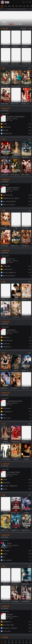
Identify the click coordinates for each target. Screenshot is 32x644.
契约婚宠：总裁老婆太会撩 (6, 317)
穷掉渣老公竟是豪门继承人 (26, 246)
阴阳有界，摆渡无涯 (6, 530)
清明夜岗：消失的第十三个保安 (16, 530)
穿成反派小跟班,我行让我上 (6, 157)
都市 (20, 6)
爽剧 (13, 6)
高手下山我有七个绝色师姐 (26, 228)
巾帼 (16, 228)
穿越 (9, 6)
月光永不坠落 (6, 601)
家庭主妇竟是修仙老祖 (6, 246)
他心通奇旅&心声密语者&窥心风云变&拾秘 (16, 601)
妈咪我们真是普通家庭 (26, 388)
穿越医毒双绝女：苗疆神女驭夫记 (26, 157)
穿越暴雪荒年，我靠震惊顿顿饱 (16, 157)
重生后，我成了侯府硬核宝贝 (6, 86)
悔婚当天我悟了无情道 (16, 64)
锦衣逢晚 (26, 459)
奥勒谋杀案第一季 (26, 584)
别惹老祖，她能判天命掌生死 (16, 513)
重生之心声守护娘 (16, 104)
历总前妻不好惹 (26, 317)
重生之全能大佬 (16, 86)
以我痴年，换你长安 (26, 371)
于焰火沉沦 (16, 317)
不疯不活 (16, 371)
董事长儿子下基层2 (16, 246)
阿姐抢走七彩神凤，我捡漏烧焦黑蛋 (26, 442)
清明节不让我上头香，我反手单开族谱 (26, 530)
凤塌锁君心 (6, 513)
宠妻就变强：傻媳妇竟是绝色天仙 (6, 228)
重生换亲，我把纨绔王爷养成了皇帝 (26, 104)
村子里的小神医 (26, 64)
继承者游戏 (6, 46)
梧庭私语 (6, 442)
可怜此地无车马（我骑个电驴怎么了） (16, 584)
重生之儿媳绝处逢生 (26, 86)
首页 (2, 6)
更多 (30, 68)
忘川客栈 (26, 513)
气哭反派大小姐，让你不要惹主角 (16, 388)
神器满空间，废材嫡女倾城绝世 (6, 388)
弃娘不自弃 (6, 584)
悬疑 (28, 6)
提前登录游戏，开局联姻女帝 (6, 64)
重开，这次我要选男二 (26, 175)
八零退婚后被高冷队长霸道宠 (16, 46)
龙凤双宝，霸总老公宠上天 (6, 299)
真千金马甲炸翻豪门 (6, 371)
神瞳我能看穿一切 (26, 46)
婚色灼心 (16, 299)
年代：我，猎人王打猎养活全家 (16, 175)
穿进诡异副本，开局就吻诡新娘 (6, 175)
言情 (17, 6)
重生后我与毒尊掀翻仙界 (6, 104)
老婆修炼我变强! (16, 442)
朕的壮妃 (16, 459)
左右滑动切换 (5, 110)
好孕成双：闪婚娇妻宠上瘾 (26, 299)
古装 (24, 6)
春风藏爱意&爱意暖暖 (26, 601)
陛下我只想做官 (6, 459)
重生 (6, 6)
